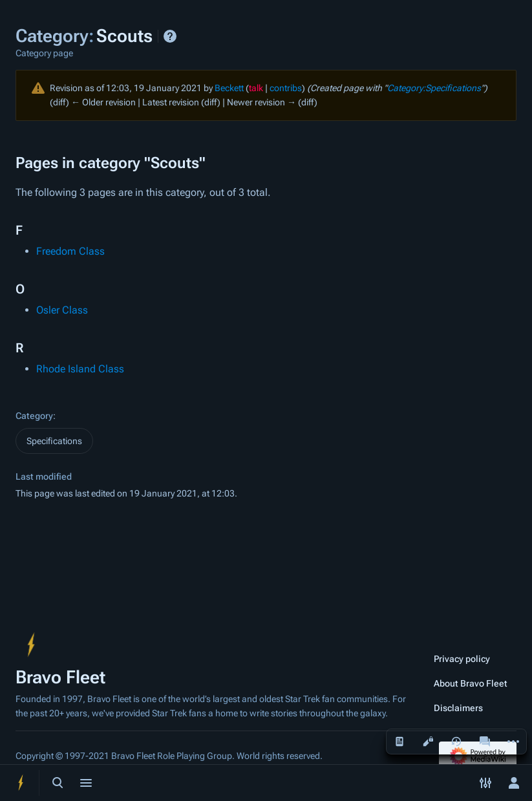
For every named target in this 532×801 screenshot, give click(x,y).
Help (170, 36)
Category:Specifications (434, 88)
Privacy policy (462, 659)
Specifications (54, 441)
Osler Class (62, 310)
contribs (286, 88)
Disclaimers (458, 708)
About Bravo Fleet (471, 683)
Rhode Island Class (80, 369)
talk (256, 88)
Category (34, 416)
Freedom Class (70, 251)
